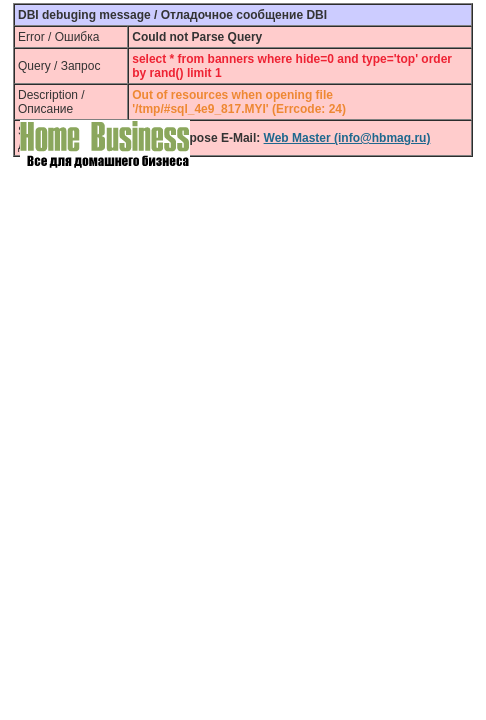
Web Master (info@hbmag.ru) (347, 138)
